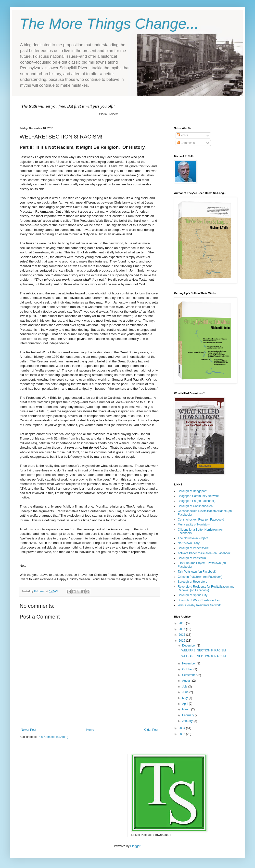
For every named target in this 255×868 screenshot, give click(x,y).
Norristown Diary (189, 543)
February (188, 715)
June (186, 692)
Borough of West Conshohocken (199, 600)
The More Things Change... (109, 24)
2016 (182, 635)
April (185, 704)
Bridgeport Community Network (198, 496)
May (185, 698)
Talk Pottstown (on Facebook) (197, 572)
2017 (182, 629)
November (189, 663)
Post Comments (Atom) (53, 737)
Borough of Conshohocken (195, 506)
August (187, 681)
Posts (182, 135)
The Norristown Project (193, 538)
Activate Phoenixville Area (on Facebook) (205, 553)
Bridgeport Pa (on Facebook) (197, 501)
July (185, 687)
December (189, 646)
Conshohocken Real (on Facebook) (201, 520)
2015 (182, 641)
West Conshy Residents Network (199, 605)
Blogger (135, 846)
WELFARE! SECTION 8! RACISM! (204, 650)
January (188, 721)
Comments (186, 143)
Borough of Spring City (193, 595)
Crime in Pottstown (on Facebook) (200, 577)
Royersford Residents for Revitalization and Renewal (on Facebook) (206, 588)
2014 (182, 728)
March (187, 709)
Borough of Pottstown (192, 558)
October (188, 669)
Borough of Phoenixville (193, 548)
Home (90, 730)
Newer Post (28, 730)
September (190, 675)
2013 (182, 734)
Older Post (151, 730)
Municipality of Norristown (195, 524)
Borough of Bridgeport (192, 491)
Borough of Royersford (193, 582)
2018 (182, 623)
